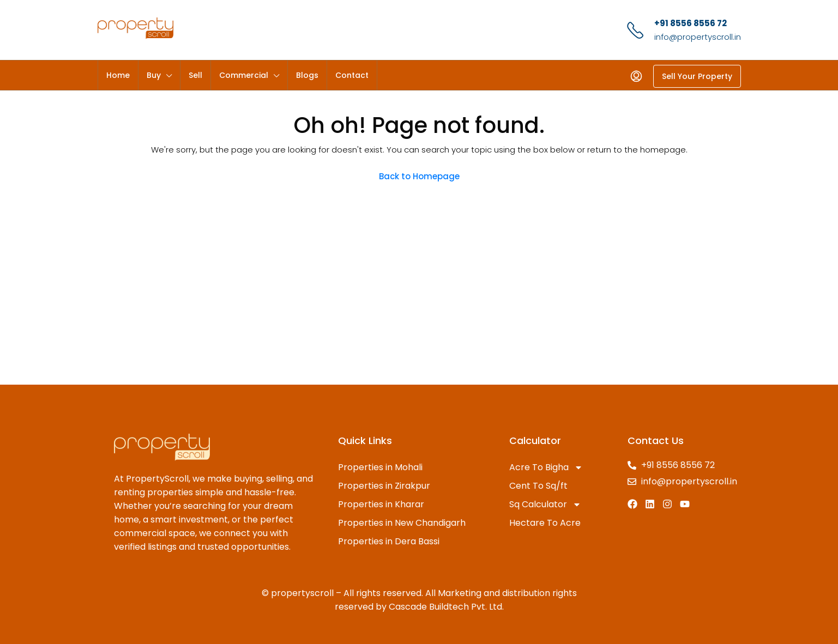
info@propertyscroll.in (698, 37)
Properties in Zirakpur (384, 486)
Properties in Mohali (380, 467)
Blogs (307, 75)
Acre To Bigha (546, 467)
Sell (195, 75)
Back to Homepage (419, 176)
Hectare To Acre (545, 523)
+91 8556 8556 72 (691, 23)
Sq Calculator (545, 505)
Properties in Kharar (381, 504)
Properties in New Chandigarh (402, 523)
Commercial (244, 75)
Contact (352, 75)
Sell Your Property (697, 76)
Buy (154, 75)
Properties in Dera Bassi (389, 541)
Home (118, 75)
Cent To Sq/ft (538, 486)
